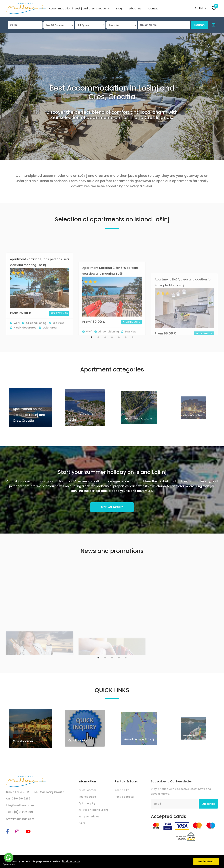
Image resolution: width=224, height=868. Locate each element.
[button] (213, 26)
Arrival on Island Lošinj (93, 810)
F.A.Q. (82, 823)
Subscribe (208, 804)
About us (135, 9)
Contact (154, 9)
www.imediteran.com (20, 819)
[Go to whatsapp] (9, 857)
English (199, 8)
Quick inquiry (82, 733)
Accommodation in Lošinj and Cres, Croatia (78, 9)
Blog (119, 9)
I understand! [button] (206, 861)
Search (199, 25)
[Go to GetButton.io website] (9, 864)
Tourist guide (87, 797)
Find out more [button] (71, 861)
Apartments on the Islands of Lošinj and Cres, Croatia (30, 411)
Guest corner (27, 735)
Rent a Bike (122, 790)
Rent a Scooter (125, 797)
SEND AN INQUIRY (112, 507)
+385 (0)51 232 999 (20, 812)
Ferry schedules (89, 817)
